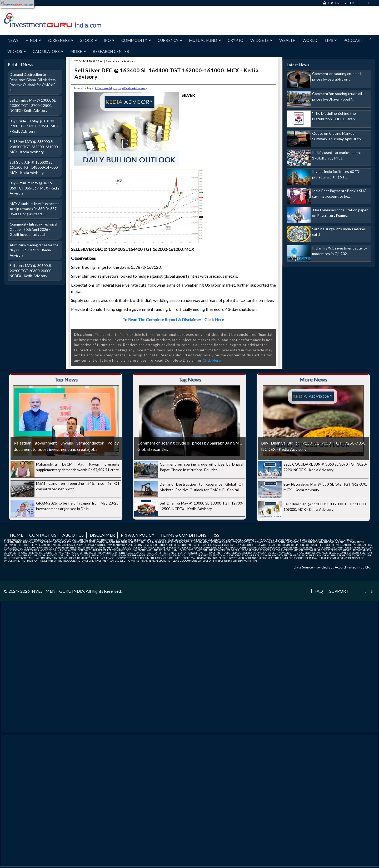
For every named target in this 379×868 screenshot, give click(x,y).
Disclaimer (102, 535)
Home (16, 535)
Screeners (61, 40)
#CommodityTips (108, 88)
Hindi (33, 40)
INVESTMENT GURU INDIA (57, 591)
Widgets (261, 40)
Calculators (48, 51)
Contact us (43, 535)
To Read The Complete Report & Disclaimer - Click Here (173, 319)
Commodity (136, 40)
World (310, 40)
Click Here (212, 360)
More (78, 51)
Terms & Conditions (183, 535)
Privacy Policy (138, 535)
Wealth (287, 40)
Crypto (236, 40)
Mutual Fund (205, 40)
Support (339, 591)
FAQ (319, 591)
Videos (17, 51)
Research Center (111, 51)
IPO (109, 40)
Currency (170, 40)
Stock (89, 40)
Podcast (353, 40)
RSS (216, 535)
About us (73, 535)
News (13, 40)
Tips (330, 40)
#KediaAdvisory (135, 88)
